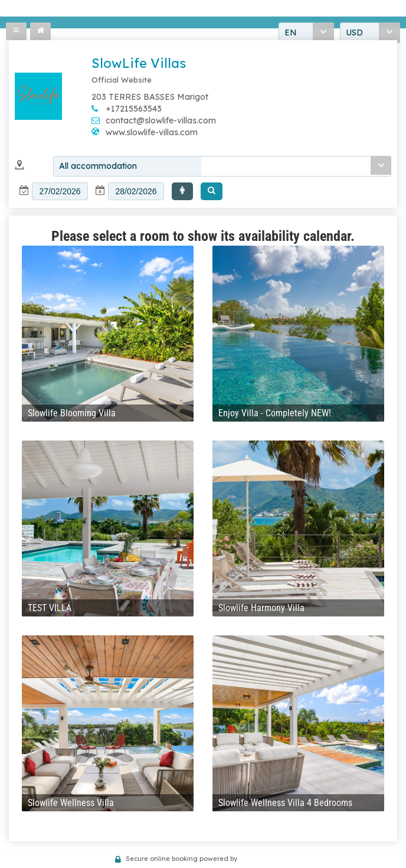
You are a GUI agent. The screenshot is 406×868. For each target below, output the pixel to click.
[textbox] (60, 191)
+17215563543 (134, 109)
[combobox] (222, 166)
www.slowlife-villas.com (152, 132)
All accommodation (98, 166)
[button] (182, 191)
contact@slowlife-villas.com (161, 120)
